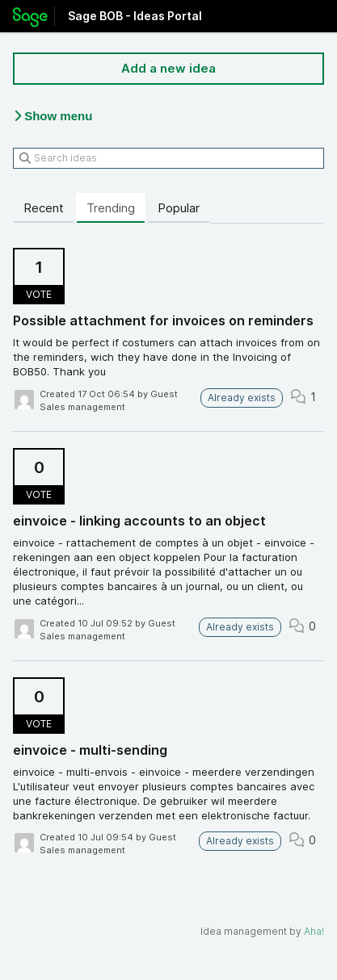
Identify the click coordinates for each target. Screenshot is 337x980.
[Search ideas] (168, 158)
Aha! (314, 931)
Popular (179, 208)
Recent (44, 208)
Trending (111, 208)
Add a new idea (168, 68)
